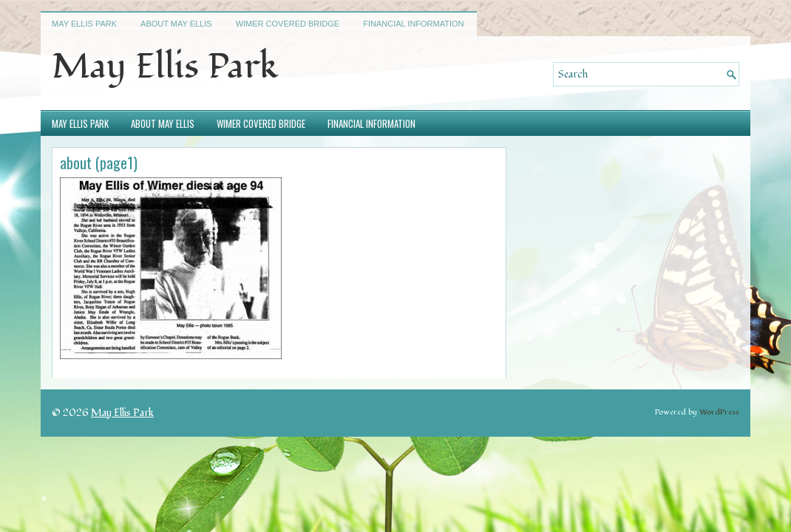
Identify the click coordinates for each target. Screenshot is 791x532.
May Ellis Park (84, 24)
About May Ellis (176, 24)
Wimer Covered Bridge (288, 24)
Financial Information (413, 24)
